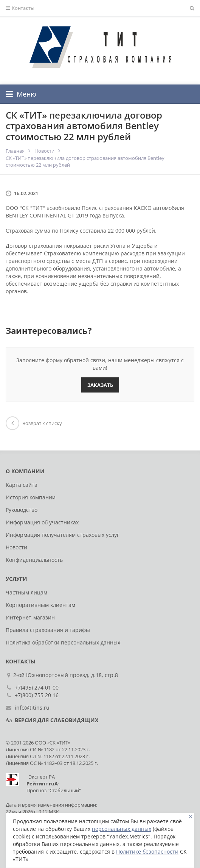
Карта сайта (22, 485)
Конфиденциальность (34, 560)
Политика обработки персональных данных (63, 642)
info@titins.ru (32, 708)
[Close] (191, 817)
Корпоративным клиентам (40, 605)
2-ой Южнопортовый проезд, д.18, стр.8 (67, 675)
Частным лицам (26, 592)
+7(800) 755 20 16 (37, 695)
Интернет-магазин (30, 617)
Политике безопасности (147, 852)
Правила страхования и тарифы (48, 630)
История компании (31, 497)
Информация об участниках (42, 522)
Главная (15, 151)
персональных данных (122, 829)
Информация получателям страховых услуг (62, 535)
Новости (44, 151)
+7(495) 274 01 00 (37, 687)
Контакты (20, 8)
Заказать (100, 385)
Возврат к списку (34, 423)
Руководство (22, 510)
